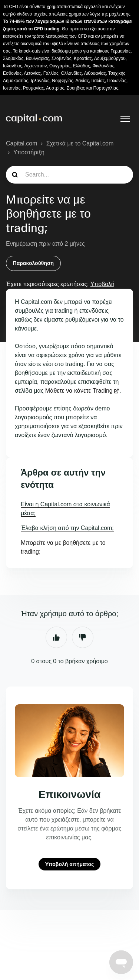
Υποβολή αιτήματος (70, 864)
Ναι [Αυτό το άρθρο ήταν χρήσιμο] (56, 637)
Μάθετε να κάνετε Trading (79, 391)
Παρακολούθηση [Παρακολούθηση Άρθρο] (33, 263)
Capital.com (21, 143)
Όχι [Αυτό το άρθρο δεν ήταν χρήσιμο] (83, 637)
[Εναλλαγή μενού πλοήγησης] (125, 119)
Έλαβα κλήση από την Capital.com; (67, 528)
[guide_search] (69, 175)
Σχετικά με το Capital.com (80, 143)
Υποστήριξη (29, 152)
